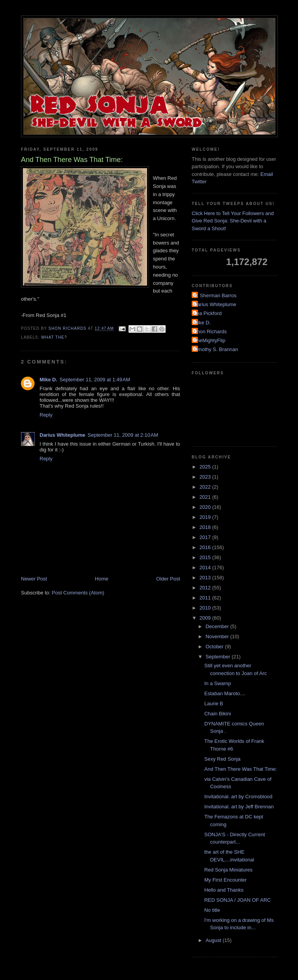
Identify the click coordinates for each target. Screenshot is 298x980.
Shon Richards (210, 332)
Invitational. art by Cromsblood (238, 797)
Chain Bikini (217, 714)
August (214, 940)
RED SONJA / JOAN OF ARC (237, 900)
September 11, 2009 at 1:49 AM (95, 380)
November (218, 636)
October (215, 647)
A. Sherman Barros (215, 295)
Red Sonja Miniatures (228, 870)
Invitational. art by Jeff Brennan (239, 807)
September (219, 657)
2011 (206, 598)
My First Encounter (225, 880)
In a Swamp (217, 683)
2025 (206, 467)
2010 (206, 608)
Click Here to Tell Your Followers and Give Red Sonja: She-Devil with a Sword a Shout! (233, 221)
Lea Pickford (208, 313)
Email (267, 174)
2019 (206, 517)
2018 (206, 527)
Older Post (168, 579)
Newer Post (34, 579)
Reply (46, 415)
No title (212, 910)
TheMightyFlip (210, 340)
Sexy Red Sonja (222, 759)
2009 (206, 618)
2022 (206, 487)
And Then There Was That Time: (240, 769)
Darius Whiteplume (62, 435)
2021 (206, 497)
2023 (206, 477)
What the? (54, 337)
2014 (206, 568)
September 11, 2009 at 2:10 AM (123, 435)
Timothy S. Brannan (216, 349)
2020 (206, 507)
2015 (206, 557)
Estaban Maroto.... (225, 693)
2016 (206, 547)
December (218, 626)
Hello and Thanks (224, 890)
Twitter (199, 182)
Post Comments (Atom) (78, 593)
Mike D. (49, 380)
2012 (206, 588)
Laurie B (213, 704)
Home (102, 579)
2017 (206, 537)
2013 (206, 578)
